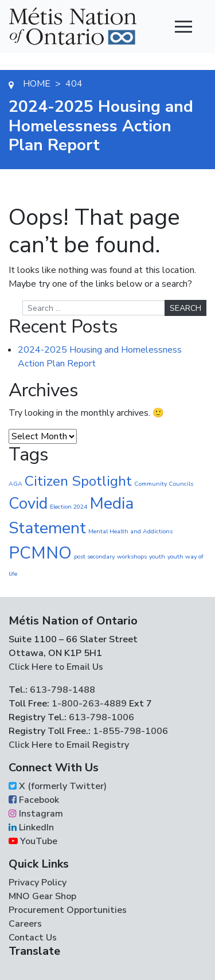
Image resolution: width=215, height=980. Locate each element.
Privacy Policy (38, 883)
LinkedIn (31, 827)
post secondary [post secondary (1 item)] (94, 557)
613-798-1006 (100, 717)
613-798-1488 (62, 690)
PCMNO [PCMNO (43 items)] (40, 553)
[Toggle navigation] (183, 26)
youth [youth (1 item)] (157, 557)
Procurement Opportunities (68, 910)
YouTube (33, 841)
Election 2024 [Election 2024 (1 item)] (69, 507)
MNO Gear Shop (42, 896)
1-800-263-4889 (89, 704)
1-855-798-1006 (129, 731)
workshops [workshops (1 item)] (132, 557)
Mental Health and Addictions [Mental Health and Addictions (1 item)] (130, 531)
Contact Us (33, 938)
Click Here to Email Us (56, 667)
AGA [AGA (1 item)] (15, 484)
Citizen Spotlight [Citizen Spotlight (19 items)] (78, 481)
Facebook (34, 800)
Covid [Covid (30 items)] (28, 503)
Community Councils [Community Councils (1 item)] (164, 484)
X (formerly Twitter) (58, 786)
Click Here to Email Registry (69, 745)
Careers (25, 924)
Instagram (36, 814)
